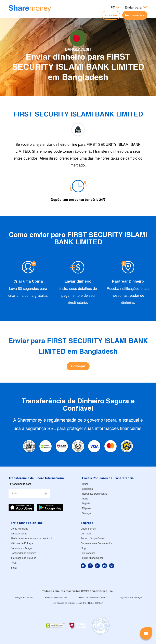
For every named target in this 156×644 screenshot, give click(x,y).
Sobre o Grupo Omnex (93, 539)
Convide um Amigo (21, 548)
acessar (111, 15)
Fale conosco (88, 553)
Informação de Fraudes (23, 558)
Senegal (87, 513)
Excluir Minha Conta (92, 558)
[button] (136, 8)
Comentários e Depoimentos (96, 543)
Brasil (85, 484)
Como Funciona (19, 529)
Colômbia (87, 489)
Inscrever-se (135, 15)
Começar (78, 366)
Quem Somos (88, 529)
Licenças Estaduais (23, 598)
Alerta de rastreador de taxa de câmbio (32, 539)
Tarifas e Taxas (19, 534)
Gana (85, 499)
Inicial (14, 568)
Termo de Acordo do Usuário (93, 598)
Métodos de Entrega (22, 543)
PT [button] (113, 7)
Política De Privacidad (56, 598)
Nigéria (86, 504)
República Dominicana (95, 494)
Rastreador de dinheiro (23, 553)
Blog (83, 548)
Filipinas (87, 509)
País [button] (15, 494)
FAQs (14, 563)
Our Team (86, 534)
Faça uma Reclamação (131, 598)
